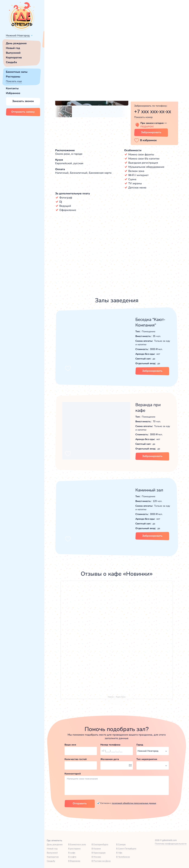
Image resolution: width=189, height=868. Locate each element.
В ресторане (74, 848)
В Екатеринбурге (100, 844)
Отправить (80, 803)
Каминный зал (149, 490)
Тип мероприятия (147, 759)
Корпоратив (14, 57)
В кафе (72, 853)
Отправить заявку (23, 112)
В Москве (96, 857)
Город (140, 745)
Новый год (13, 48)
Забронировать (152, 371)
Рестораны (13, 77)
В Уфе (119, 853)
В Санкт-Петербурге (126, 848)
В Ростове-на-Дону (101, 861)
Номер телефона (110, 745)
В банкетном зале (77, 844)
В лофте (72, 857)
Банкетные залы (17, 72)
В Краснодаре (99, 853)
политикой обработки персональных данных (134, 803)
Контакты (12, 88)
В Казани (96, 848)
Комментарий (73, 774)
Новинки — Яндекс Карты (117, 697)
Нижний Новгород (18, 35)
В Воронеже (74, 861)
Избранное (13, 93)
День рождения (16, 43)
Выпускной (13, 53)
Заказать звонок (23, 101)
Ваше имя (70, 745)
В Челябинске (123, 857)
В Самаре (121, 844)
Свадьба (11, 62)
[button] (59, 74)
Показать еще (14, 81)
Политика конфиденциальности (171, 844)
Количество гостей (76, 759)
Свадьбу (51, 861)
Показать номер (143, 117)
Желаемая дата (110, 759)
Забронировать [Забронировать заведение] (151, 132)
